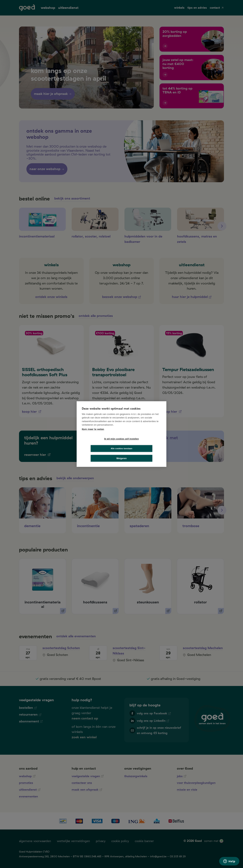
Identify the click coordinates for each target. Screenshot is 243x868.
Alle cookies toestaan (144, 443)
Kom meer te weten (93, 434)
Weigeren (121, 453)
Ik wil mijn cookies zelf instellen (101, 444)
